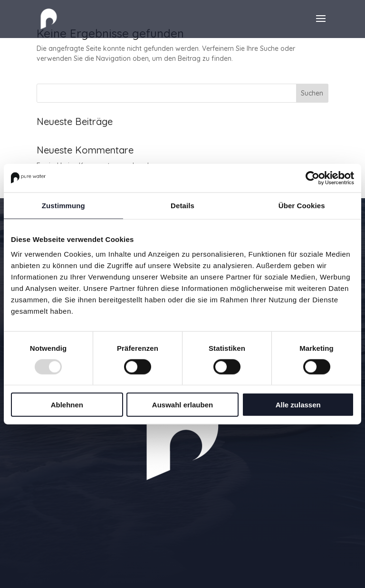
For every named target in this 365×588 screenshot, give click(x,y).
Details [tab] (182, 205)
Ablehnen (67, 405)
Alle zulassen (298, 405)
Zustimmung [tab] (63, 205)
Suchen (312, 93)
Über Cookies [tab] (302, 205)
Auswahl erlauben (182, 405)
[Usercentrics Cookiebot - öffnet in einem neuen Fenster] (312, 178)
